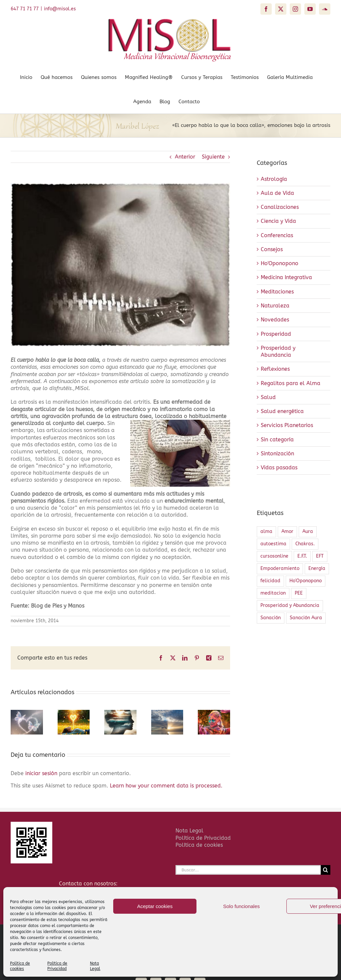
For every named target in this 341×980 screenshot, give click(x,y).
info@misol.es (60, 9)
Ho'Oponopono (280, 263)
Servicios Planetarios (287, 425)
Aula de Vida (277, 193)
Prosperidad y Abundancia (278, 351)
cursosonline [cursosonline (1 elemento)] (274, 556)
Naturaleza (275, 306)
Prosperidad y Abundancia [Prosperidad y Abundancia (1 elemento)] (290, 605)
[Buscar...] (248, 870)
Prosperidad (276, 334)
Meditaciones (277, 292)
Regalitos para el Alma (291, 383)
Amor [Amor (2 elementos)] (287, 531)
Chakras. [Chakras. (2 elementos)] (305, 544)
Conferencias (277, 235)
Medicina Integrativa (286, 277)
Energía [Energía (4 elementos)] (317, 568)
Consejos (272, 249)
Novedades (275, 320)
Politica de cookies (20, 966)
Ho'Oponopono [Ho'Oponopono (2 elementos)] (306, 581)
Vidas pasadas (279, 468)
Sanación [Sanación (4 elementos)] (271, 618)
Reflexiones (275, 369)
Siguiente (213, 157)
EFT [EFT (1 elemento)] (320, 556)
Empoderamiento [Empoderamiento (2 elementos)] (280, 568)
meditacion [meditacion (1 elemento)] (273, 593)
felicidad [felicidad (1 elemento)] (270, 581)
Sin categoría (277, 440)
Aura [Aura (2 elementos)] (308, 531)
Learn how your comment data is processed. (166, 786)
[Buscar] (326, 870)
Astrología (274, 179)
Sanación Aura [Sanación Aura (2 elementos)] (306, 618)
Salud (268, 397)
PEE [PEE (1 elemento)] (299, 593)
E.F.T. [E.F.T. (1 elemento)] (302, 556)
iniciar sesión (42, 773)
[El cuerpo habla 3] (120, 265)
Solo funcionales (241, 906)
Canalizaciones (280, 207)
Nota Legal (95, 966)
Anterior (185, 157)
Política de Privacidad (57, 966)
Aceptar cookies (155, 906)
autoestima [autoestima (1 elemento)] (273, 544)
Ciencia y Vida (278, 221)
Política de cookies (199, 845)
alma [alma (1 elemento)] (266, 531)
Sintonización (277, 454)
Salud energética (282, 411)
